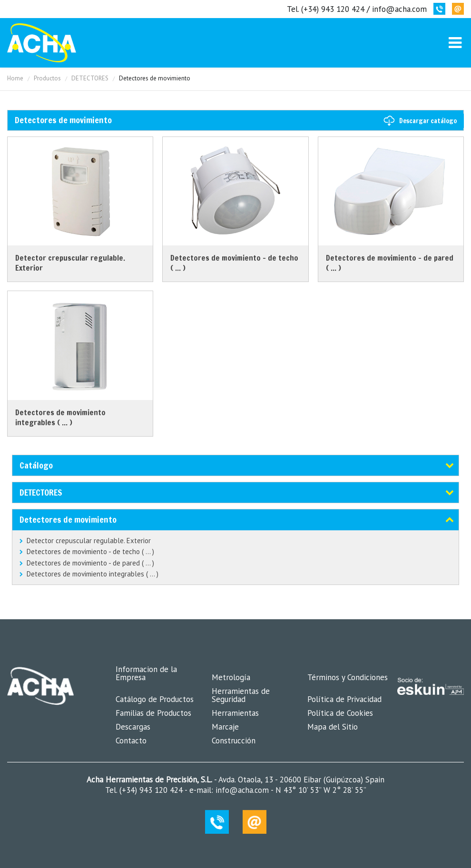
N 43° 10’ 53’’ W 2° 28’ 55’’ (319, 790)
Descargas (133, 727)
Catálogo (36, 465)
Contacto (131, 741)
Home (15, 78)
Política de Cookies (340, 713)
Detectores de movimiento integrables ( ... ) (93, 574)
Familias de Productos (153, 713)
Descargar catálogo (428, 121)
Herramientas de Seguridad (241, 695)
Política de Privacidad (344, 699)
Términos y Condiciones (348, 677)
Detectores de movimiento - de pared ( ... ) (90, 563)
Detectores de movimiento (68, 519)
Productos (47, 78)
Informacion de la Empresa (146, 673)
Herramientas (235, 713)
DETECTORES (90, 78)
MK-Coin (42, 43)
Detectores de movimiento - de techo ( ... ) (90, 551)
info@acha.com (399, 9)
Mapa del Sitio (333, 727)
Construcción (234, 741)
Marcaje (225, 727)
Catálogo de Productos (155, 699)
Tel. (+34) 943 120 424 (326, 9)
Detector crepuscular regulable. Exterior (89, 541)
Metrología (231, 677)
